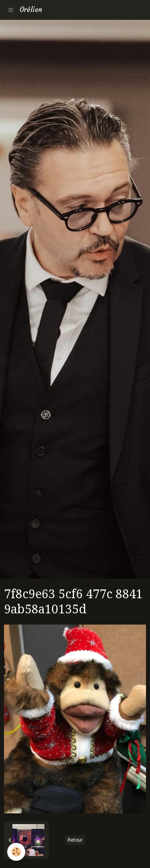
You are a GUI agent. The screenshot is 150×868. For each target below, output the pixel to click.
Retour (75, 840)
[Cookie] (16, 852)
